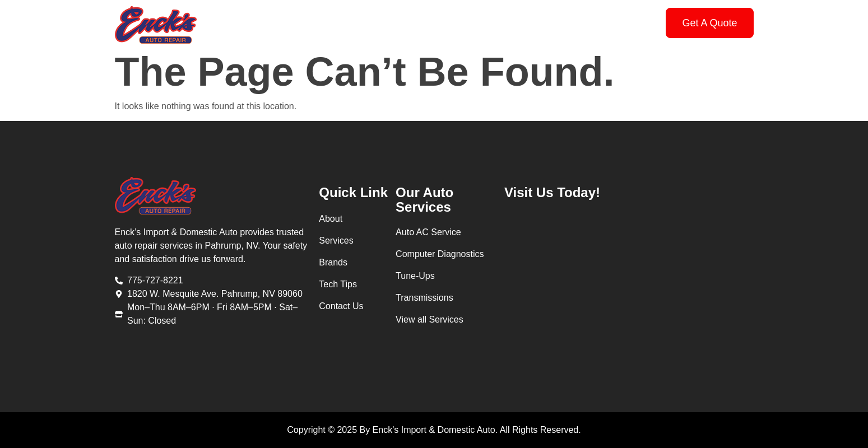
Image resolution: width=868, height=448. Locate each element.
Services (383, 23)
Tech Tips (497, 23)
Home (267, 23)
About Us (322, 23)
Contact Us (564, 23)
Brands (439, 23)
